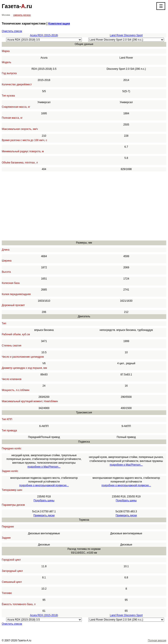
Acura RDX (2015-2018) (44, 35)
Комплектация (59, 23)
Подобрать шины (44, 500)
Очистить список (12, 31)
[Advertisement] (84, 206)
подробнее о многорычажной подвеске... (44, 485)
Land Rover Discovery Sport (126, 35)
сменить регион (22, 15)
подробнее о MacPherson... (44, 467)
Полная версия (157, 640)
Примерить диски (44, 515)
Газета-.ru (17, 6)
